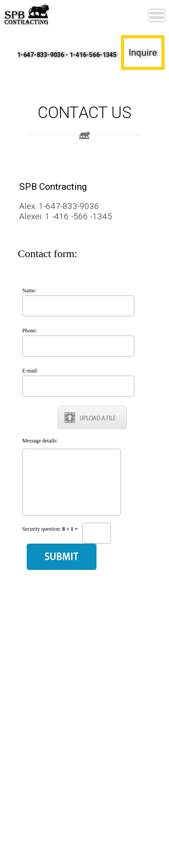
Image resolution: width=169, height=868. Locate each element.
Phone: (30, 331)
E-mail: (30, 371)
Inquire (143, 53)
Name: (29, 291)
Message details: (40, 441)
